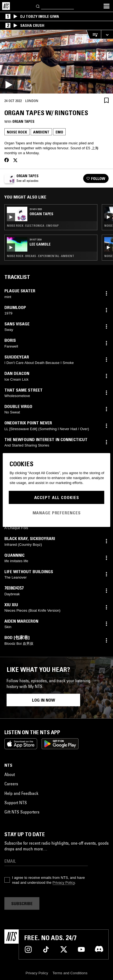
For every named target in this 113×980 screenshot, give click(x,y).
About (10, 774)
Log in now (44, 700)
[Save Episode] (106, 100)
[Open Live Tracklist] (94, 35)
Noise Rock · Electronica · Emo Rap (33, 226)
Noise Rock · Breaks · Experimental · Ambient (40, 256)
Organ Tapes (23, 121)
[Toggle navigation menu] (106, 6)
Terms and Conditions (70, 973)
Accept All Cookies (57, 497)
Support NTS (16, 803)
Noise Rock (17, 132)
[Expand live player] (107, 35)
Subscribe (22, 903)
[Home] (6, 6)
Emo (59, 132)
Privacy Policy (64, 883)
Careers (11, 784)
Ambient (41, 132)
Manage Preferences (57, 513)
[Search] (38, 6)
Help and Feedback (21, 793)
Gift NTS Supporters (22, 812)
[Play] (57, 62)
